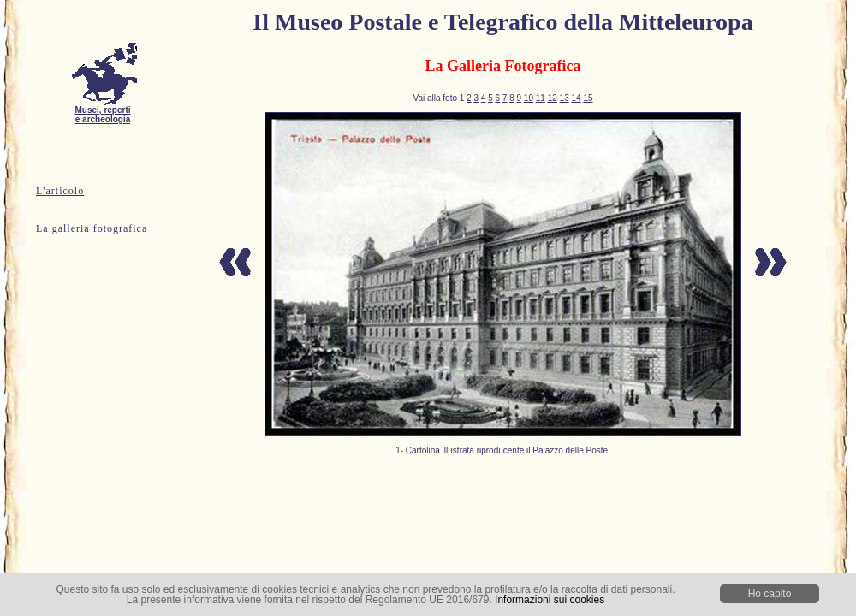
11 (541, 98)
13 (565, 98)
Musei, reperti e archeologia (103, 111)
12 (553, 98)
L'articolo (60, 191)
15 (588, 98)
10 (529, 98)
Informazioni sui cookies (550, 600)
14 (576, 98)
